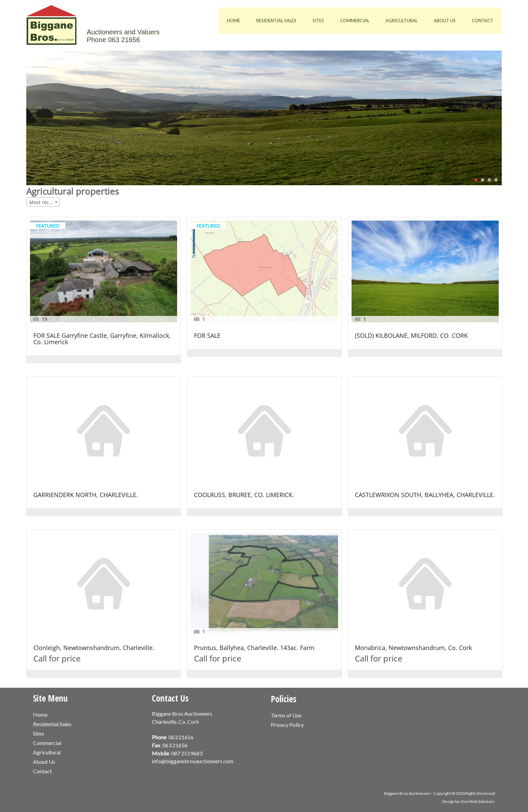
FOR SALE (207, 336)
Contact (483, 21)
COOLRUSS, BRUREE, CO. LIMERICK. (244, 495)
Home (234, 21)
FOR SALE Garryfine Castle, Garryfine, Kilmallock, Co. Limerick (102, 339)
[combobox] (43, 202)
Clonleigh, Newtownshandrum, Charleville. (94, 648)
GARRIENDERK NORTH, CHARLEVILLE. (86, 495)
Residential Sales (276, 21)
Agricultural (402, 21)
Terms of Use (286, 715)
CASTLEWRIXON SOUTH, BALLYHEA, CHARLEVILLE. (425, 495)
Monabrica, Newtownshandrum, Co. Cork (413, 648)
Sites (318, 21)
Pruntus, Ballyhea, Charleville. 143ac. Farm (254, 648)
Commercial (355, 21)
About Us (445, 21)
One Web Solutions (478, 801)
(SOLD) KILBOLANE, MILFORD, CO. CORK (411, 336)
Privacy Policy (287, 725)
